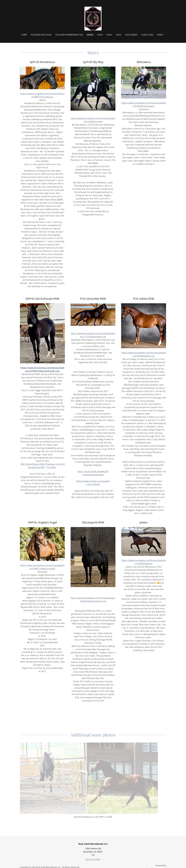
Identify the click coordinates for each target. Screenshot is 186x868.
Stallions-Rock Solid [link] (41, 35)
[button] (161, 35)
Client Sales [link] (147, 35)
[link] (93, 18)
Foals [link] (100, 35)
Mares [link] (90, 35)
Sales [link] (119, 35)
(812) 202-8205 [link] (93, 860)
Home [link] (24, 35)
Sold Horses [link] (131, 35)
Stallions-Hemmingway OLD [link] (69, 35)
